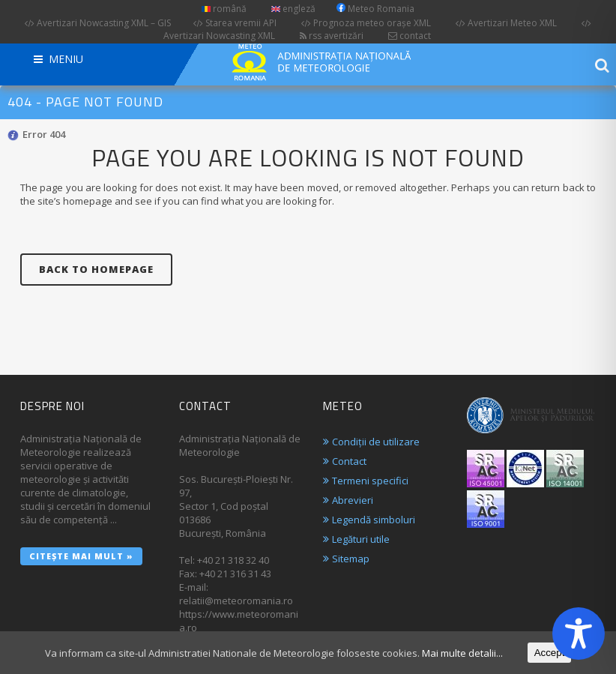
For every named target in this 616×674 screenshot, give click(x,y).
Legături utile (361, 539)
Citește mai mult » (81, 556)
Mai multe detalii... (462, 653)
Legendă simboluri (374, 520)
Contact (349, 461)
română (224, 9)
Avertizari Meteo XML (506, 23)
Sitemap (351, 559)
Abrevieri (353, 500)
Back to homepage (96, 269)
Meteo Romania (375, 9)
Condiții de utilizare (376, 442)
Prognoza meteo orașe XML (366, 23)
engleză (293, 9)
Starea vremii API (235, 23)
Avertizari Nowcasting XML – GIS (98, 23)
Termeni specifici (370, 481)
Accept (550, 653)
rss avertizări (332, 36)
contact (410, 36)
